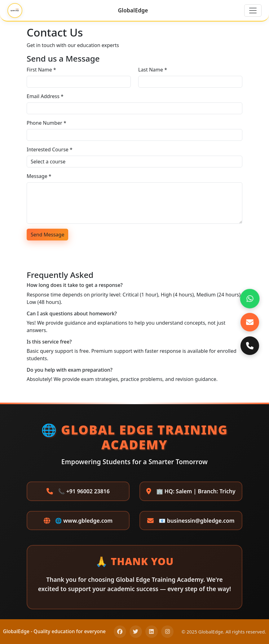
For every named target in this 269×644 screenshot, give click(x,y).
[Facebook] (120, 632)
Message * (39, 176)
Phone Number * (46, 123)
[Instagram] (167, 632)
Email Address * (45, 96)
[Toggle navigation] (253, 11)
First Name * (41, 70)
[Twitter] (136, 632)
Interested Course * (50, 149)
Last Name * (153, 70)
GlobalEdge (133, 10)
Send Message (47, 235)
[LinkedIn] (152, 632)
